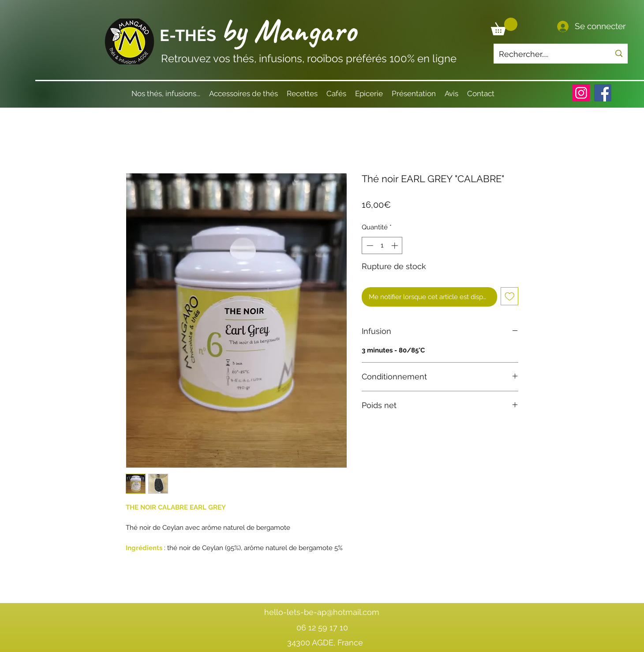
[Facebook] (603, 93)
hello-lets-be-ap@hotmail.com (322, 612)
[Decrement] (369, 245)
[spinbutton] (382, 245)
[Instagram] (581, 93)
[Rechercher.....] (548, 54)
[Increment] (395, 245)
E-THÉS (190, 35)
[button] (504, 26)
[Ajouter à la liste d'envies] (510, 296)
